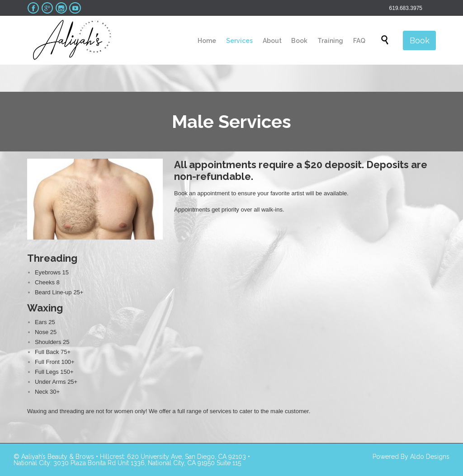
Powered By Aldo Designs (411, 457)
